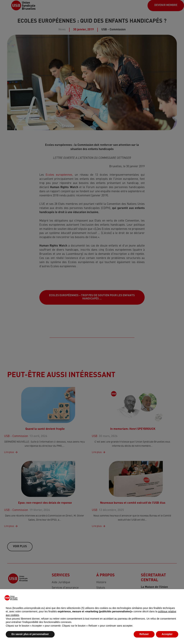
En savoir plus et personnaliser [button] (30, 634)
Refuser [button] (144, 634)
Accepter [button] (167, 634)
